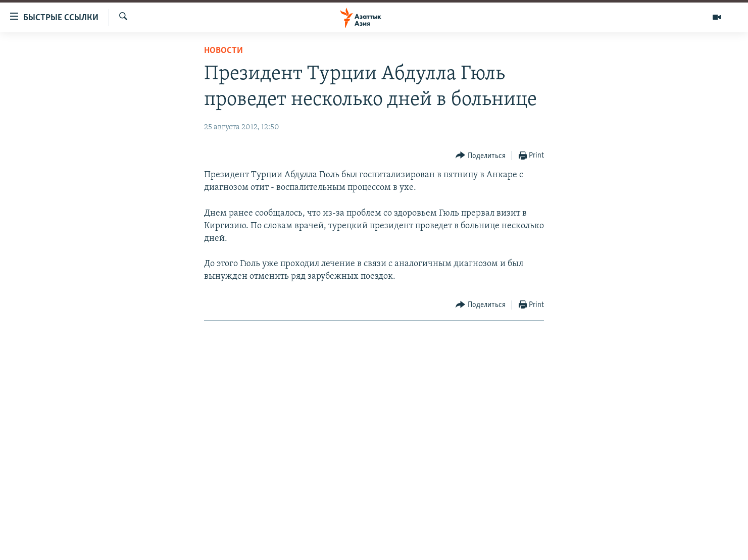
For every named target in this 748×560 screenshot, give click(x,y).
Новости (223, 51)
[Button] (481, 156)
